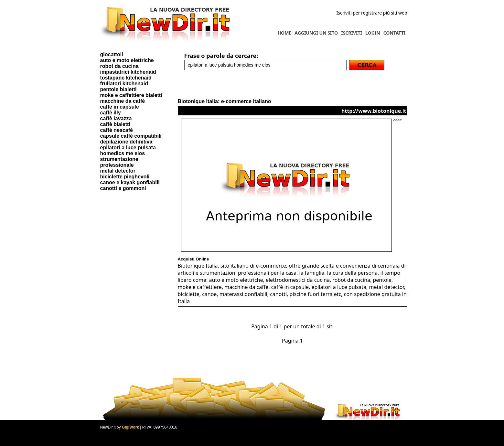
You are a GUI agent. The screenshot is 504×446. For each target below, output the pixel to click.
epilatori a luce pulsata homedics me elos (128, 150)
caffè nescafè (117, 130)
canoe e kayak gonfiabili (130, 182)
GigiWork (130, 427)
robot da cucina (119, 66)
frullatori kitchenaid (124, 84)
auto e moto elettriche (127, 60)
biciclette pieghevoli (125, 177)
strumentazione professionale (119, 162)
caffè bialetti (115, 124)
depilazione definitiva (126, 142)
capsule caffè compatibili (131, 136)
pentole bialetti (118, 89)
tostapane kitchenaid (126, 78)
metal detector (118, 171)
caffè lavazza (116, 118)
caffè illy (111, 113)
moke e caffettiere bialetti (131, 95)
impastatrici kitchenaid (128, 72)
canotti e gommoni (123, 188)
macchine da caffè (123, 101)
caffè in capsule (120, 107)
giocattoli (112, 54)
